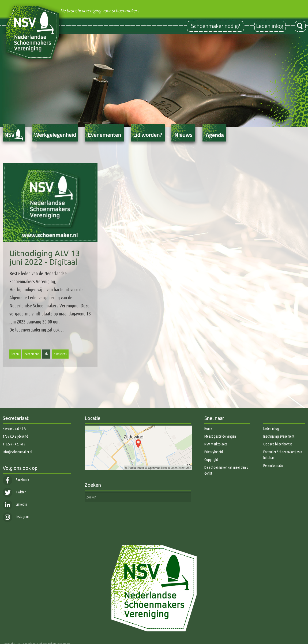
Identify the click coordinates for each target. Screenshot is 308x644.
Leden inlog (271, 429)
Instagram (16, 517)
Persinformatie (273, 466)
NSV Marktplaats (216, 444)
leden (15, 354)
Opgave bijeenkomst (278, 444)
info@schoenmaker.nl (17, 452)
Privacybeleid (214, 452)
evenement (32, 354)
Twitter (14, 492)
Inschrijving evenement (279, 436)
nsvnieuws (60, 354)
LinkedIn (15, 504)
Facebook (16, 480)
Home (208, 429)
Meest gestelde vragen (220, 436)
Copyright (211, 460)
